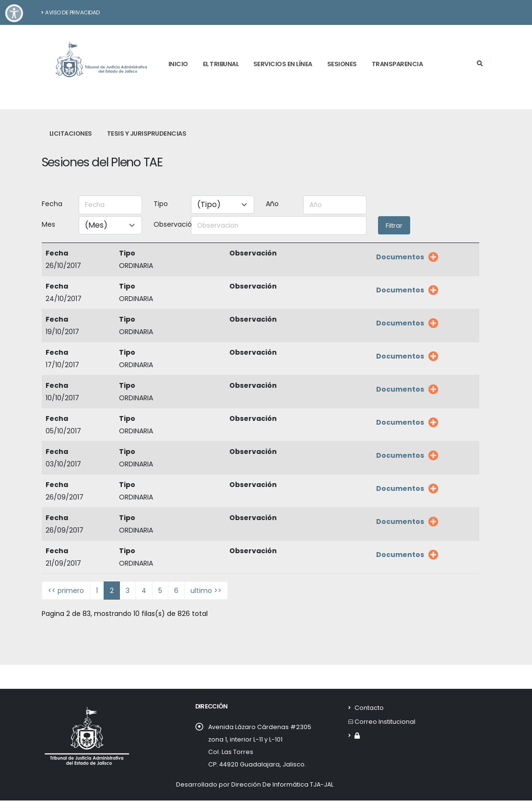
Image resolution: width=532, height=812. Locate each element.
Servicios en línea (283, 64)
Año (272, 204)
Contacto (369, 708)
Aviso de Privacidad (70, 12)
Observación (169, 224)
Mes (48, 224)
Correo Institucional (385, 722)
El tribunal (221, 64)
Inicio (178, 64)
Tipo (161, 204)
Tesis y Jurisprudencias (147, 133)
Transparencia (397, 64)
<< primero (66, 591)
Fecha (52, 204)
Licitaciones (71, 133)
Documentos (400, 257)
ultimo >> (206, 591)
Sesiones (342, 64)
